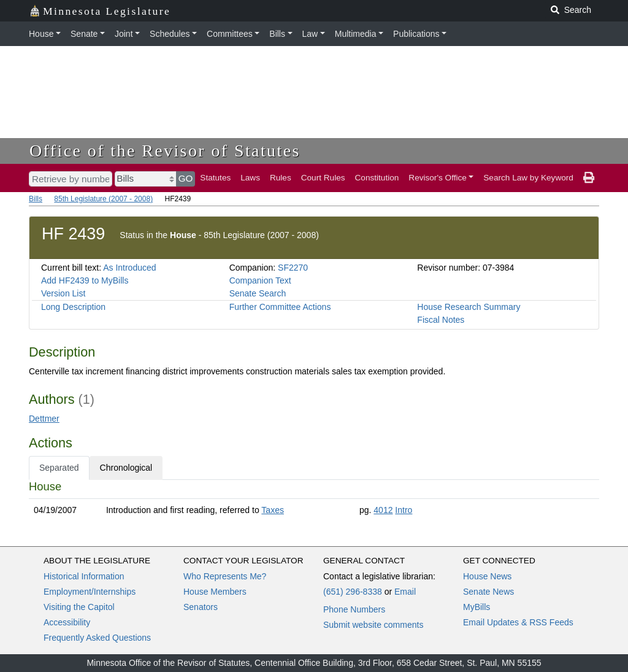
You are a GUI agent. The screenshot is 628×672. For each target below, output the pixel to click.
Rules (281, 178)
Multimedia (356, 34)
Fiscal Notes (441, 320)
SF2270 (293, 268)
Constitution (377, 178)
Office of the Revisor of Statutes (165, 151)
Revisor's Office (438, 178)
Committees (230, 34)
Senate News (488, 592)
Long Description (73, 307)
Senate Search (258, 293)
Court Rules (323, 178)
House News (487, 576)
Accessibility (67, 622)
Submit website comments (373, 625)
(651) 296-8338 (353, 592)
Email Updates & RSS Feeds (518, 622)
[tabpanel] (314, 501)
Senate (84, 34)
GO (186, 178)
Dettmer (44, 419)
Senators (201, 607)
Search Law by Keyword (528, 178)
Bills (277, 34)
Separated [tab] (59, 468)
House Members (215, 592)
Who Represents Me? (225, 576)
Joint (124, 34)
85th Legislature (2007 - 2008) (103, 199)
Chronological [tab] (126, 468)
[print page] (589, 178)
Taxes (273, 510)
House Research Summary (469, 307)
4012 (383, 510)
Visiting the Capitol (79, 607)
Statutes (215, 178)
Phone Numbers (354, 609)
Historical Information (84, 576)
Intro (404, 510)
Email (405, 592)
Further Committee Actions (280, 307)
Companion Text (260, 280)
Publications (416, 34)
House (41, 34)
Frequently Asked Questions (97, 638)
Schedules (170, 34)
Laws (250, 178)
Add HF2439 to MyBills (85, 280)
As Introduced (129, 268)
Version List (63, 293)
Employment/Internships (90, 592)
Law (310, 34)
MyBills (477, 607)
